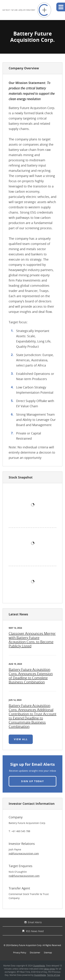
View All (22, 741)
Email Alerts (35, 922)
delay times (50, 969)
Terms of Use (53, 975)
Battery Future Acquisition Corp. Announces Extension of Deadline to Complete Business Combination (31, 676)
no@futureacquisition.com (24, 876)
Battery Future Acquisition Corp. (27, 945)
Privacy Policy (20, 952)
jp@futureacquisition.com (24, 853)
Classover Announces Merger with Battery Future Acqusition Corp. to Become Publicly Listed (32, 640)
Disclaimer (35, 952)
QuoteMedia (39, 966)
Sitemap (48, 952)
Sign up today (33, 781)
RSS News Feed (35, 931)
